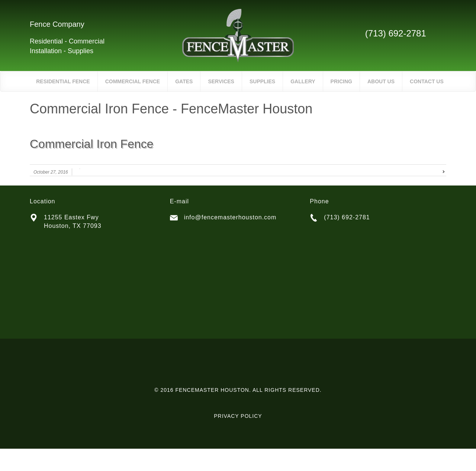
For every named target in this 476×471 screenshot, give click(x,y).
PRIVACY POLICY (238, 416)
